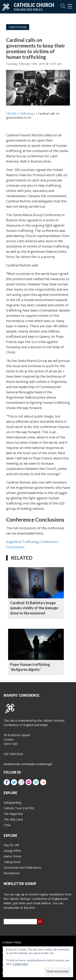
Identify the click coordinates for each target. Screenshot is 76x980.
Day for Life (11, 845)
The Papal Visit (13, 814)
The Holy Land (13, 819)
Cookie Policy (20, 964)
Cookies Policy (12, 942)
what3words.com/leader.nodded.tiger (28, 764)
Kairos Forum (13, 856)
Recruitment (12, 873)
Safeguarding (12, 802)
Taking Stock (12, 862)
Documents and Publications (22, 868)
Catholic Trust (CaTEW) (19, 808)
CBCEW (11, 113)
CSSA (7, 825)
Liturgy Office (12, 851)
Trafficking (18, 27)
